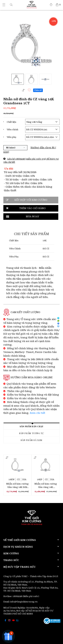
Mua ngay (33, 216)
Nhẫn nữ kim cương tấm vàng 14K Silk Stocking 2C (17, 486)
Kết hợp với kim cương (31, 200)
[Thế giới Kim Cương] (4, 5)
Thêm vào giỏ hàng (33, 208)
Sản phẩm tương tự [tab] (32, 433)
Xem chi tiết (37, 413)
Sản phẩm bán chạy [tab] (32, 426)
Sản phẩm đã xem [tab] (31, 440)
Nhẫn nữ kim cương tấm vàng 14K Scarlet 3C (46, 486)
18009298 (18, 596)
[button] (11, 5)
